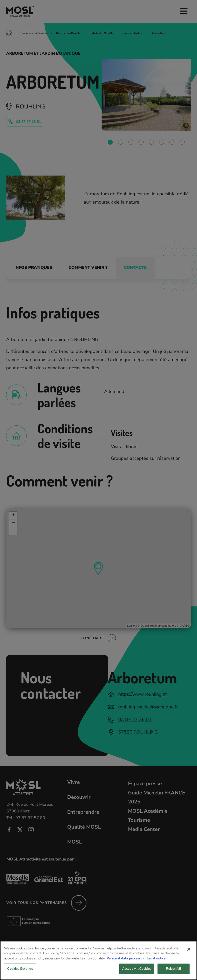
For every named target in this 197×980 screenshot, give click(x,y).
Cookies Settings (20, 973)
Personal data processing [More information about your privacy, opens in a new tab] (126, 962)
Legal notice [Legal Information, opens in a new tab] (156, 962)
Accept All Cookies (137, 973)
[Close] (189, 953)
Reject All (174, 973)
